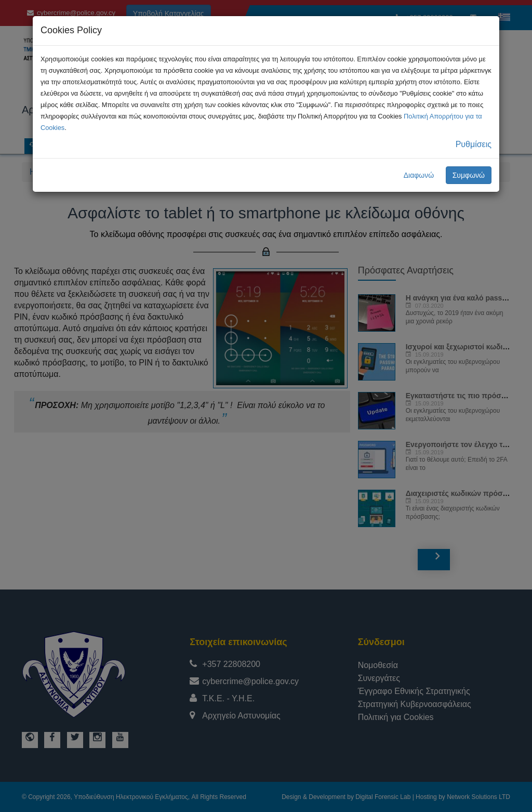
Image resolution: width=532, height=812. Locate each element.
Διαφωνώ (419, 175)
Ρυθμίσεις (474, 144)
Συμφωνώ (469, 175)
